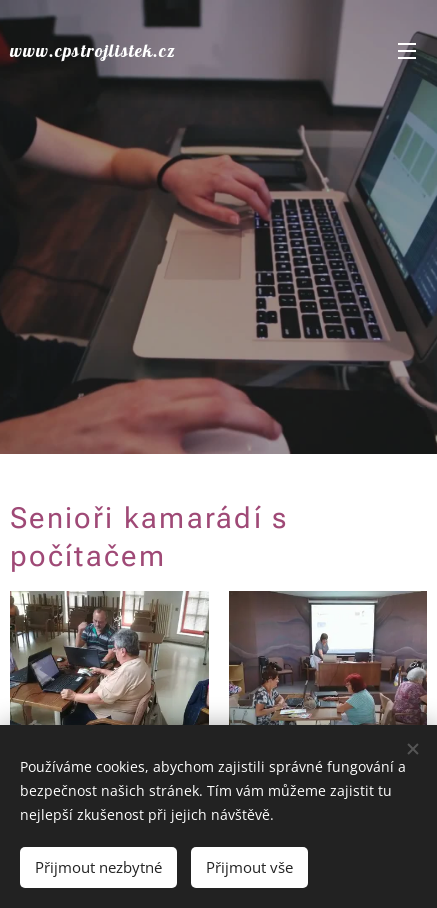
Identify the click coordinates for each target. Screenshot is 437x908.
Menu (407, 51)
